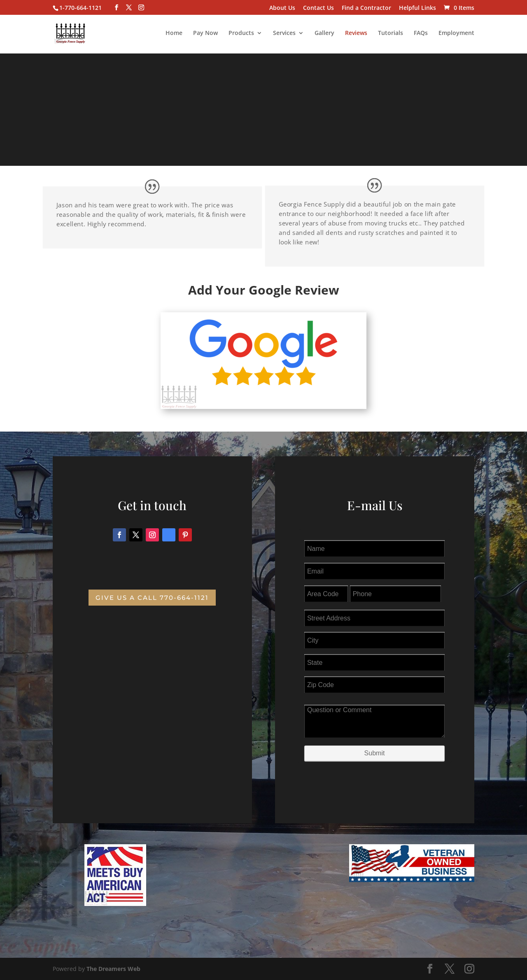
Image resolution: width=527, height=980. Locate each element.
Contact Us (318, 8)
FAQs (421, 33)
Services (284, 33)
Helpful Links (417, 8)
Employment (456, 33)
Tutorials (391, 33)
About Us (282, 8)
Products (241, 33)
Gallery (324, 33)
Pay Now (205, 33)
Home (174, 33)
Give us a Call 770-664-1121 (152, 598)
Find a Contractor (366, 8)
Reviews (356, 33)
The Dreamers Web (113, 969)
